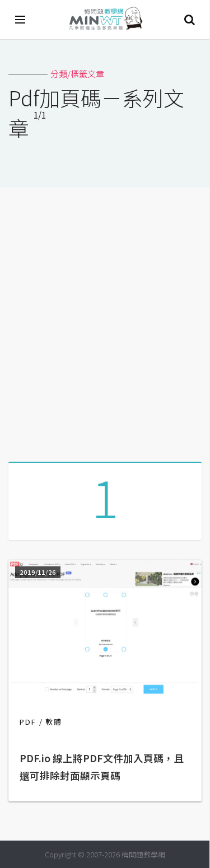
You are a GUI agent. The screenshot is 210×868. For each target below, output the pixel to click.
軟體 (54, 722)
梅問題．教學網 (105, 20)
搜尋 (189, 20)
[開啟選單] (21, 20)
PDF (28, 722)
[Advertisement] (105, 320)
